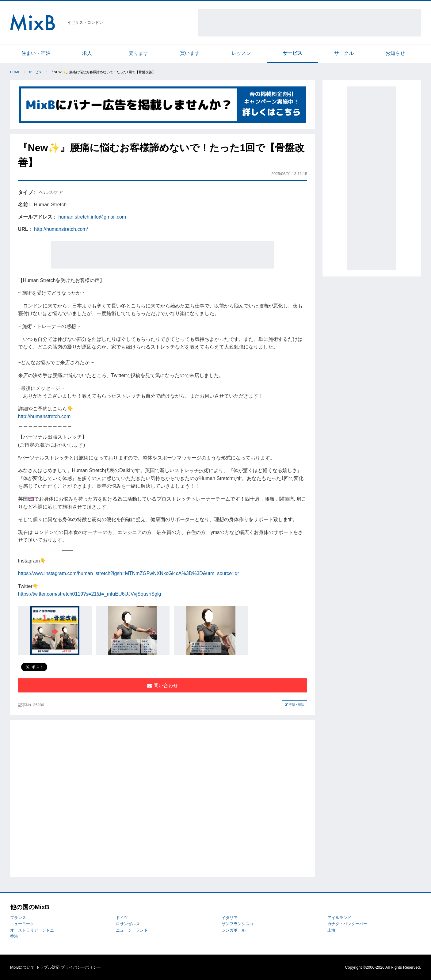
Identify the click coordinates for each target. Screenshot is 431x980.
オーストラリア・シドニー (34, 930)
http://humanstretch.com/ (61, 229)
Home (15, 72)
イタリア (230, 918)
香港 (14, 936)
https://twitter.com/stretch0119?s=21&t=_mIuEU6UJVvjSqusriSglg (90, 594)
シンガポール (234, 930)
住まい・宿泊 (36, 53)
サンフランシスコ (238, 924)
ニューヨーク (22, 924)
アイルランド (339, 918)
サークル (344, 53)
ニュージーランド (132, 930)
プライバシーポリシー (81, 967)
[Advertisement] (309, 23)
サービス (292, 53)
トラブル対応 (48, 967)
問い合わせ (162, 686)
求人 (87, 53)
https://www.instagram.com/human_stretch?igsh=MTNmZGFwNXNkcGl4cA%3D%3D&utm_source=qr (129, 573)
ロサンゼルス (128, 924)
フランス (18, 918)
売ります (139, 53)
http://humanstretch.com (44, 416)
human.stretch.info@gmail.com (92, 217)
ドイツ (122, 918)
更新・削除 (294, 705)
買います (190, 53)
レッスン (241, 53)
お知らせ (395, 53)
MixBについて (22, 967)
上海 (331, 930)
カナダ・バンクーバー (347, 924)
